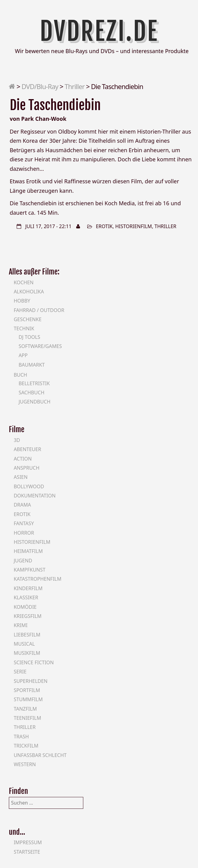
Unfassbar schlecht (40, 755)
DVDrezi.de (99, 31)
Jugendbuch (35, 402)
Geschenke (28, 319)
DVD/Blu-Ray (40, 86)
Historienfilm (134, 226)
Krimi (21, 625)
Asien (21, 477)
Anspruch (27, 468)
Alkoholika (29, 292)
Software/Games (40, 346)
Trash (21, 737)
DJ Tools (29, 337)
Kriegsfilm (28, 616)
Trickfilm (26, 746)
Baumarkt (32, 365)
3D (17, 440)
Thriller (75, 86)
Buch (20, 375)
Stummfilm (28, 699)
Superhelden (31, 681)
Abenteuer (27, 449)
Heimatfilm (28, 551)
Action (23, 459)
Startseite (27, 852)
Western (25, 764)
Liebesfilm (27, 635)
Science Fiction (34, 662)
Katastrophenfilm (38, 579)
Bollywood (29, 486)
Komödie (25, 607)
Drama (22, 505)
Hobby (22, 301)
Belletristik (34, 383)
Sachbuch (32, 393)
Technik (24, 328)
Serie (20, 672)
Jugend (23, 561)
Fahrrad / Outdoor (39, 310)
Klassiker (26, 597)
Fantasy (24, 523)
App (23, 355)
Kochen (24, 282)
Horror (24, 533)
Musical (24, 644)
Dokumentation (35, 496)
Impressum (28, 842)
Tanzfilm (25, 709)
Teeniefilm (27, 718)
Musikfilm (27, 653)
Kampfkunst (30, 570)
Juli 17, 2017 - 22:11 (49, 226)
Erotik (104, 226)
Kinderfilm (28, 588)
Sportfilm (27, 690)
